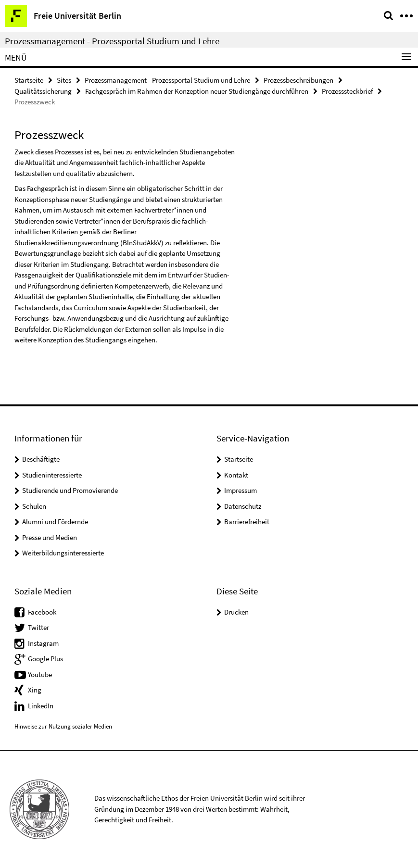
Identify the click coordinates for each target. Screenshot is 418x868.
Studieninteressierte (52, 475)
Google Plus (45, 659)
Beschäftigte (41, 459)
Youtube (40, 674)
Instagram (43, 643)
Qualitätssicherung (43, 91)
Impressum (241, 490)
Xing (35, 690)
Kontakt (236, 475)
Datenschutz (243, 506)
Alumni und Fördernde (55, 522)
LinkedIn (41, 706)
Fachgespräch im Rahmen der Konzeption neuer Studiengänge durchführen (197, 91)
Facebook (42, 612)
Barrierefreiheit (247, 522)
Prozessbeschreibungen (298, 80)
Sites (64, 80)
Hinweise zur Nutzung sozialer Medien (63, 726)
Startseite (29, 80)
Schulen (34, 506)
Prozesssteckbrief (347, 91)
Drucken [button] (236, 612)
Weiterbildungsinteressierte (63, 553)
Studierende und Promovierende (70, 490)
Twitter (38, 627)
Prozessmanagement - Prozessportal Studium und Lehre (112, 41)
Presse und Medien (50, 537)
